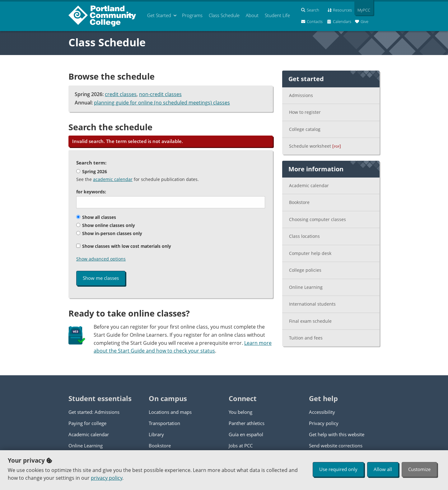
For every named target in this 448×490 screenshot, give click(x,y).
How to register (305, 112)
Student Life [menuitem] (277, 15)
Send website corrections (336, 446)
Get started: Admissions (94, 412)
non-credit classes (160, 94)
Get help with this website (337, 434)
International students (312, 304)
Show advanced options (101, 259)
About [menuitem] (252, 15)
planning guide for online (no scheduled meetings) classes (162, 103)
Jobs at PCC (241, 446)
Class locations (304, 236)
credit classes (121, 94)
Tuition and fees (306, 338)
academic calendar (113, 179)
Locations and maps (170, 412)
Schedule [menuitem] (224, 15)
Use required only (338, 469)
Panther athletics (247, 423)
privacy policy (107, 478)
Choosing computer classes (317, 219)
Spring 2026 (92, 171)
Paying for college (87, 423)
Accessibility (322, 412)
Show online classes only (106, 225)
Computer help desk (310, 253)
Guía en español (246, 434)
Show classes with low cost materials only (124, 246)
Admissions (301, 95)
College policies (305, 270)
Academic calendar (309, 185)
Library (156, 434)
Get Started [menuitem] (159, 15)
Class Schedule (107, 42)
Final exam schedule (310, 321)
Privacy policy (324, 423)
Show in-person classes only (109, 233)
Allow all (383, 469)
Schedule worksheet (315, 146)
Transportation (164, 423)
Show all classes (96, 217)
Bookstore (299, 202)
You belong (240, 412)
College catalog (305, 129)
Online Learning (306, 287)
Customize (419, 469)
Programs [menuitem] (192, 15)
